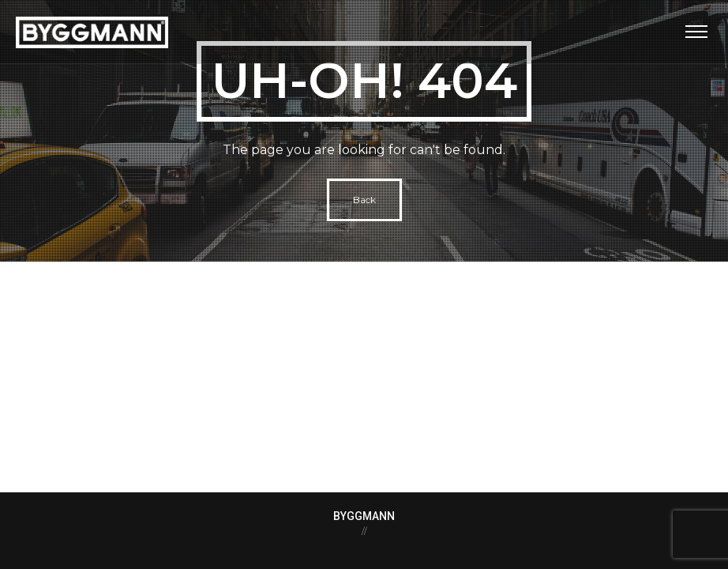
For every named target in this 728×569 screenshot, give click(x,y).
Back (364, 200)
